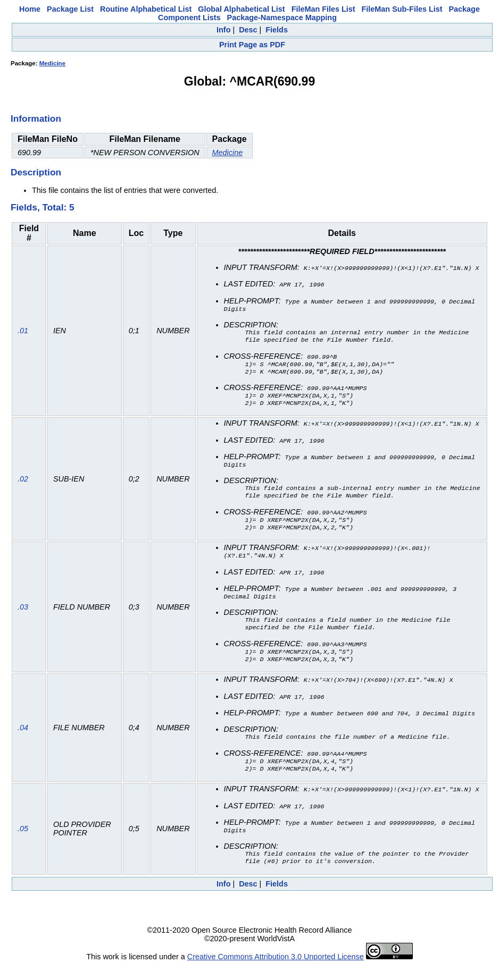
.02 (23, 485)
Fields (277, 30)
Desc (248, 30)
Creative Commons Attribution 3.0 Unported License (276, 971)
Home (30, 9)
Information (36, 119)
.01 (23, 333)
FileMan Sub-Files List (402, 9)
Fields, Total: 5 (43, 207)
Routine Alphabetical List (146, 9)
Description (36, 172)
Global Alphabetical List (241, 9)
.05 (23, 843)
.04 (23, 740)
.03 (23, 617)
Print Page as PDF (252, 45)
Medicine (52, 63)
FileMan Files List (323, 9)
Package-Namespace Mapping (282, 18)
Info (223, 30)
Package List (70, 9)
